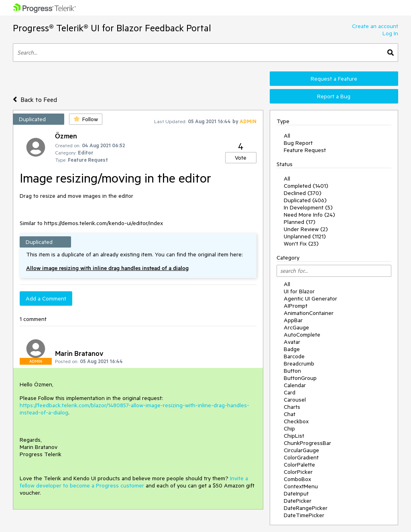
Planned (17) (300, 222)
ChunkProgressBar (307, 443)
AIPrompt (296, 306)
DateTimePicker (304, 515)
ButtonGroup (300, 378)
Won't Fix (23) (301, 244)
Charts (292, 407)
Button (292, 371)
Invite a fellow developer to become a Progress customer (134, 482)
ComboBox (297, 479)
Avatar (292, 342)
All (287, 136)
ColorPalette (299, 465)
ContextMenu (301, 486)
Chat (290, 414)
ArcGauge (296, 327)
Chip (289, 428)
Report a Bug (334, 96)
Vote (241, 158)
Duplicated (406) (305, 200)
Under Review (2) (306, 229)
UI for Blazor (299, 291)
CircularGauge (301, 450)
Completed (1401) (306, 186)
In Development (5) (308, 207)
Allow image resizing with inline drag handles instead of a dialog (107, 268)
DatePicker (298, 501)
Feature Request (305, 150)
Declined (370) (303, 193)
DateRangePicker (306, 508)
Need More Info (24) (309, 215)
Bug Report (298, 143)
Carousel (295, 400)
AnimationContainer (309, 313)
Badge (292, 349)
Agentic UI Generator (310, 298)
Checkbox (296, 421)
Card (290, 392)
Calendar (295, 385)
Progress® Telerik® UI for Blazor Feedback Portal (112, 28)
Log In (390, 33)
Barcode (294, 356)
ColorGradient (301, 457)
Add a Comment (46, 298)
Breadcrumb (299, 363)
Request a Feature (334, 79)
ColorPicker (298, 472)
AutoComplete (302, 335)
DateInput (296, 493)
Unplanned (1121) (305, 236)
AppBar (293, 320)
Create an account (375, 26)
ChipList (294, 436)
